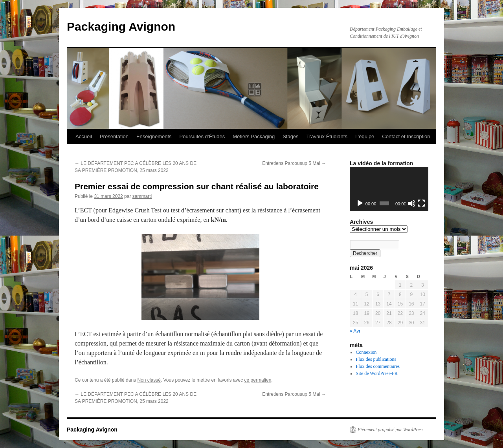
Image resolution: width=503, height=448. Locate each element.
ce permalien (258, 380)
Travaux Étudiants (327, 136)
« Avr (355, 331)
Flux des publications (376, 359)
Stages (290, 136)
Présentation (114, 136)
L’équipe (365, 136)
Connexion (366, 352)
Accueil (84, 136)
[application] (389, 189)
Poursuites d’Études (202, 136)
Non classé (149, 380)
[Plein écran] (421, 203)
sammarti (142, 196)
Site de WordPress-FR (377, 373)
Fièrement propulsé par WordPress (390, 430)
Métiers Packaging (254, 136)
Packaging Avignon (121, 27)
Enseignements (154, 136)
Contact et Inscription (406, 136)
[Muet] (412, 203)
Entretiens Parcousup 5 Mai (294, 163)
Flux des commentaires (378, 366)
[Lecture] (360, 203)
